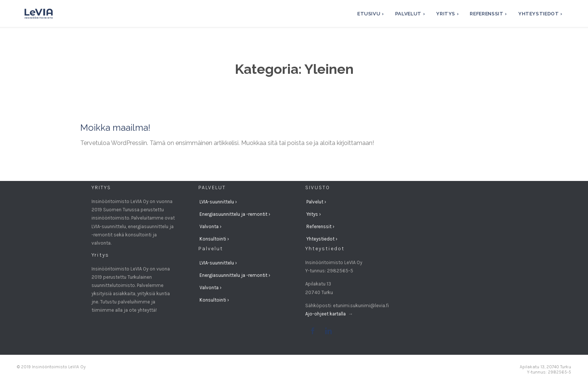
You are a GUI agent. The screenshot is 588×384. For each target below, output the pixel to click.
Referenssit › (320, 226)
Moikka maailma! (115, 128)
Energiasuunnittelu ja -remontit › (235, 214)
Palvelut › (316, 202)
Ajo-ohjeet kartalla (326, 314)
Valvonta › (211, 226)
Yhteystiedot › (322, 239)
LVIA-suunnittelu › (218, 202)
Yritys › (314, 214)
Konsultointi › (214, 239)
